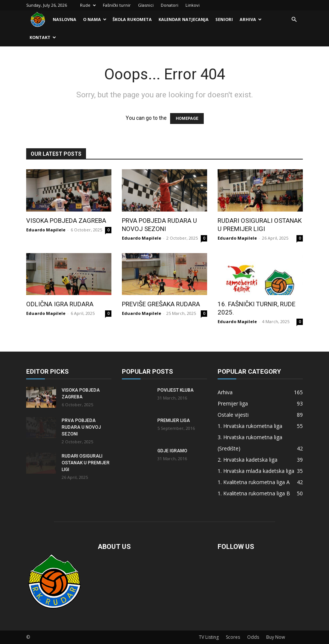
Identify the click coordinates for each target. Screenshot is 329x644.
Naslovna (64, 19)
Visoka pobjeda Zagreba (66, 221)
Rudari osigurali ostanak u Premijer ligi (86, 463)
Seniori (224, 19)
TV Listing (209, 637)
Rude (88, 5)
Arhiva (251, 19)
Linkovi (193, 5)
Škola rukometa (132, 19)
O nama (95, 19)
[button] (294, 20)
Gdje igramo (172, 451)
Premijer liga (174, 420)
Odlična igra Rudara (60, 304)
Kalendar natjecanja (184, 19)
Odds (253, 637)
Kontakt (43, 37)
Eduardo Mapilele (46, 230)
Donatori (170, 5)
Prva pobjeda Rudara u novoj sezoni (81, 427)
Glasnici (146, 5)
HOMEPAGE (187, 119)
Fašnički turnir (117, 5)
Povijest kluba (176, 390)
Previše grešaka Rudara (161, 304)
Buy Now (276, 637)
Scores (233, 637)
